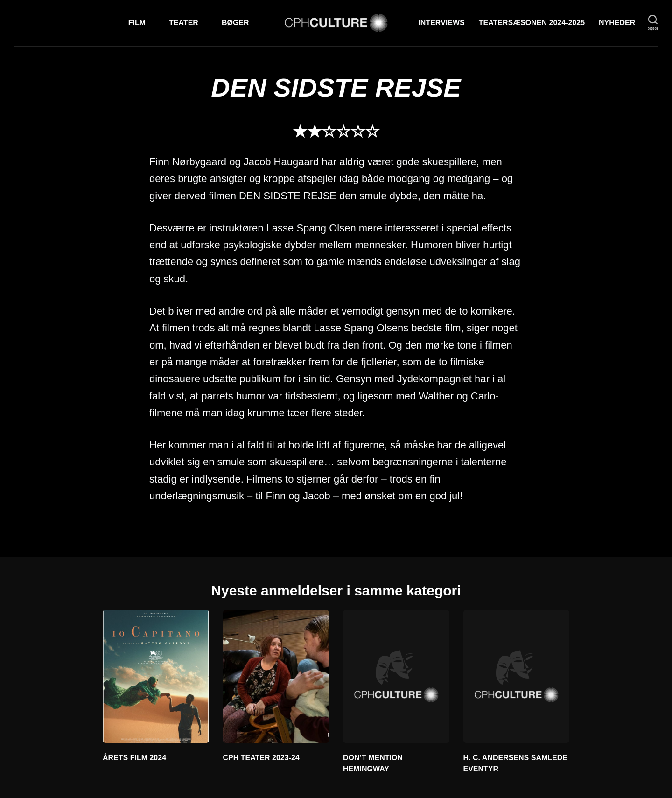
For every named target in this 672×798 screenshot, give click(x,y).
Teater (184, 23)
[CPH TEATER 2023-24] (276, 676)
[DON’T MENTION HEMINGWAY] (396, 676)
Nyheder (617, 23)
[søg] (653, 23)
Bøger (235, 23)
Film (137, 23)
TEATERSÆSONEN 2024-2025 (532, 23)
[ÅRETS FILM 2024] (156, 676)
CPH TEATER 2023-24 (261, 758)
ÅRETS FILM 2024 (134, 758)
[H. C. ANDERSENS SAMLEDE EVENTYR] (517, 676)
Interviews (441, 23)
